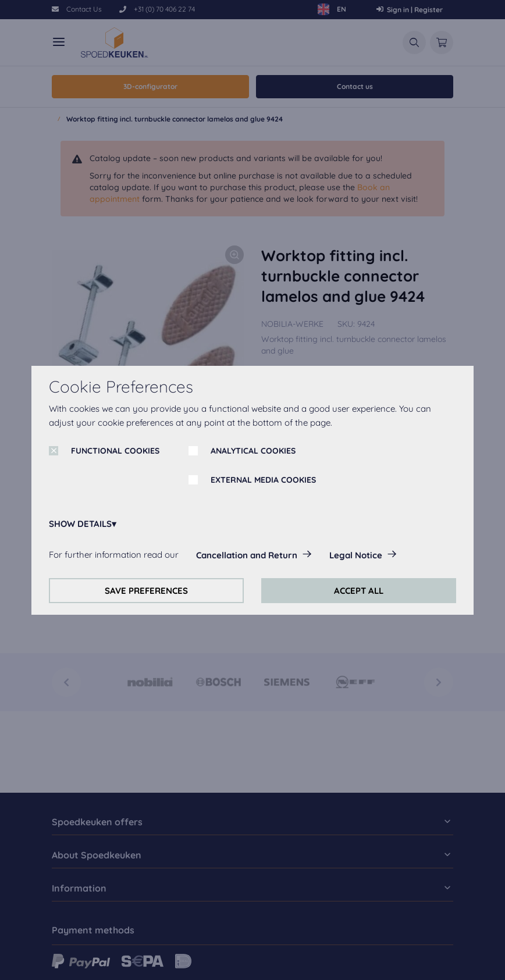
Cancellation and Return (247, 555)
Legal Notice (356, 555)
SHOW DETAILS (80, 524)
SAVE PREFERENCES (146, 591)
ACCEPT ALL (359, 591)
